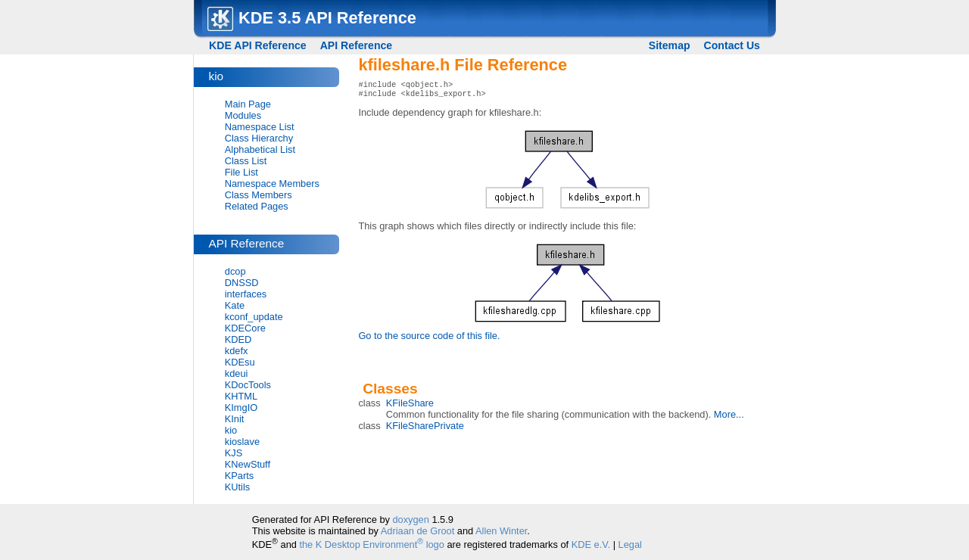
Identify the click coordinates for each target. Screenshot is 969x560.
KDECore (245, 328)
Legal (630, 544)
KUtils (237, 487)
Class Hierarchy (259, 138)
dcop (235, 271)
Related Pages (257, 206)
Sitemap (670, 45)
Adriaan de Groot (418, 531)
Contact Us (732, 45)
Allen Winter (501, 531)
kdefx (237, 351)
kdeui (237, 373)
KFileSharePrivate (425, 429)
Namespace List (260, 127)
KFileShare (410, 406)
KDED (238, 339)
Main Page (248, 104)
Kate (235, 305)
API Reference (356, 45)
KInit (235, 419)
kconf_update (254, 317)
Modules (243, 115)
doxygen (410, 520)
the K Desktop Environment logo (371, 544)
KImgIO (241, 408)
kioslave (242, 442)
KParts (239, 476)
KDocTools (248, 385)
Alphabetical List (260, 149)
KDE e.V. (591, 544)
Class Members (259, 195)
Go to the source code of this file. (429, 339)
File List (241, 172)
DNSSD (242, 283)
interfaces (246, 294)
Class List (246, 161)
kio (231, 430)
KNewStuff (248, 464)
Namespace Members (272, 184)
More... (729, 417)
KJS (234, 453)
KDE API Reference (258, 45)
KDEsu (240, 362)
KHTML (241, 396)
